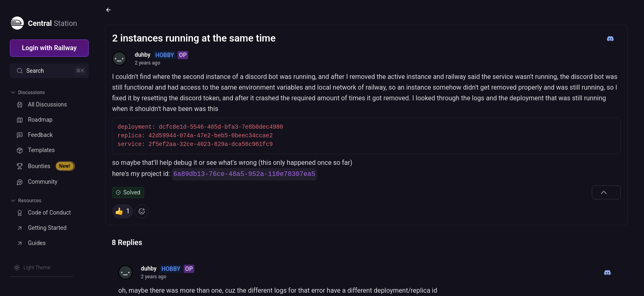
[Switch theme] (32, 268)
